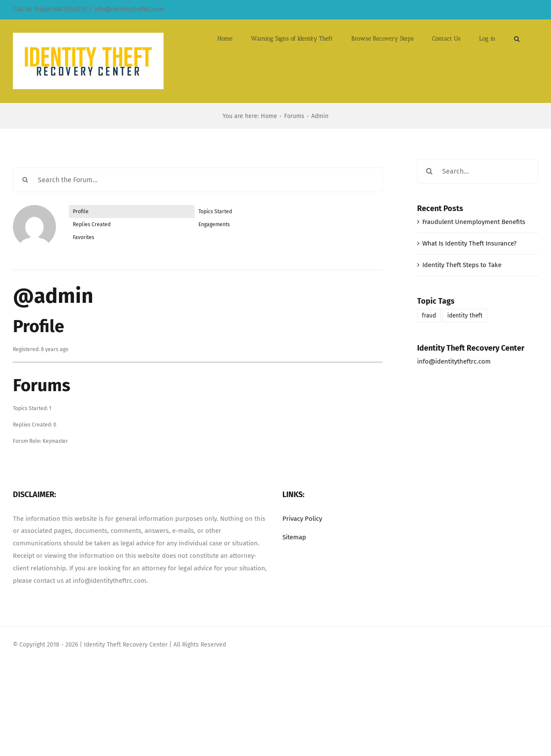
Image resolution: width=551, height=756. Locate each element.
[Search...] (478, 171)
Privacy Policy (302, 519)
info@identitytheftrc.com (129, 9)
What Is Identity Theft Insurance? (469, 243)
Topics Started (215, 212)
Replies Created (92, 224)
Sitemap (294, 537)
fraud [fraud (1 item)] (429, 316)
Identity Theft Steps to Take (462, 265)
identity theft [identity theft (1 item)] (465, 316)
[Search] (25, 180)
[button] (517, 38)
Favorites (84, 237)
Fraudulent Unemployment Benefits (474, 222)
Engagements (214, 224)
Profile (81, 212)
